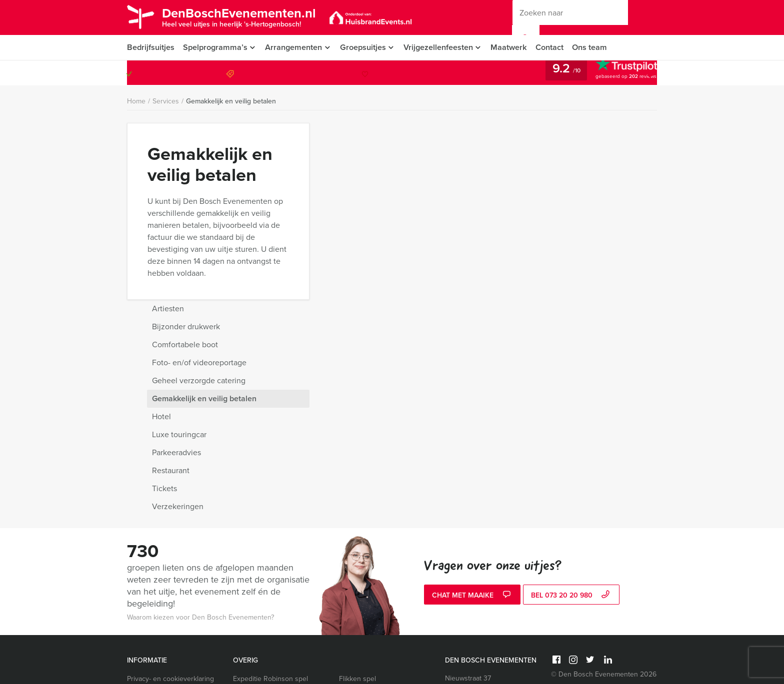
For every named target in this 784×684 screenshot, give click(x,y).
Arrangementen (295, 47)
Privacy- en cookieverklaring (170, 502)
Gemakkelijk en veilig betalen (231, 101)
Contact (555, 47)
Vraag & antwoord (154, 538)
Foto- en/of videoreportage (547, 186)
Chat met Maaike (472, 418)
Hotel (509, 240)
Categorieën (146, 550)
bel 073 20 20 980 (571, 418)
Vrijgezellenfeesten (442, 47)
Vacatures (142, 610)
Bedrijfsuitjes (150, 47)
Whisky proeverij (365, 526)
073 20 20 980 (616, 73)
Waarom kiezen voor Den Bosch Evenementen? (200, 440)
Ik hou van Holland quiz (269, 514)
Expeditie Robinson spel (270, 502)
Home (136, 101)
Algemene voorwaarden (164, 514)
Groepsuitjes (365, 47)
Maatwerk (514, 47)
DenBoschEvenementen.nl (243, 16)
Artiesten (515, 132)
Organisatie (145, 574)
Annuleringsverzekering (164, 526)
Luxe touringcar (527, 258)
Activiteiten (144, 598)
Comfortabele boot (532, 168)
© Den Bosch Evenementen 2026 (604, 497)
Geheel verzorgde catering (546, 204)
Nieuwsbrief (145, 562)
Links (135, 658)
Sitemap (139, 634)
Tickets (512, 312)
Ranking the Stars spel (374, 514)
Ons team (596, 47)
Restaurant (518, 294)
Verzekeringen (525, 330)
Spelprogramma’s (215, 47)
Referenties (145, 586)
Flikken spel (357, 502)
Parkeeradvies (524, 276)
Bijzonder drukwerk (533, 150)
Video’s (138, 646)
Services (166, 101)
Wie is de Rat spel (261, 526)
